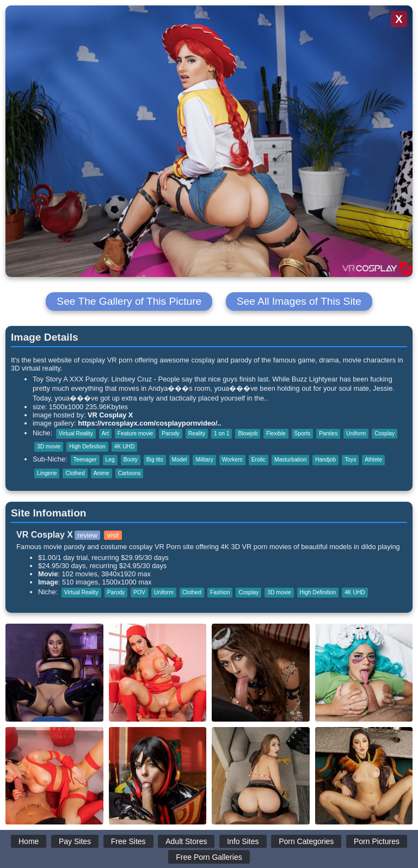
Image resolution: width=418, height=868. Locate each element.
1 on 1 (222, 433)
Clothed (75, 473)
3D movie (49, 447)
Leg (110, 460)
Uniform (356, 433)
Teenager (85, 460)
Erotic (259, 460)
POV (139, 592)
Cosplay (385, 433)
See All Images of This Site (299, 301)
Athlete (373, 460)
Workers (232, 460)
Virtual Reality (76, 433)
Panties (328, 433)
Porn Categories (306, 841)
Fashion (220, 592)
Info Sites (243, 841)
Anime (102, 473)
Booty (131, 460)
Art (105, 433)
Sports (303, 433)
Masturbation (290, 460)
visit (113, 535)
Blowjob (248, 433)
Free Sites (128, 841)
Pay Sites (75, 841)
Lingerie (47, 473)
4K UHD (125, 447)
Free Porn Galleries (209, 857)
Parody (170, 433)
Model (180, 460)
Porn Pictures (377, 841)
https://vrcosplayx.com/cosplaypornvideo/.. (149, 423)
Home (29, 841)
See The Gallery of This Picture (129, 301)
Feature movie (135, 433)
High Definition (87, 447)
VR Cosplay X (110, 415)
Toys (350, 460)
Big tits (155, 460)
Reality (197, 433)
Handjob (325, 460)
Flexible (276, 433)
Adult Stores (186, 841)
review (87, 535)
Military (204, 460)
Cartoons (130, 473)
